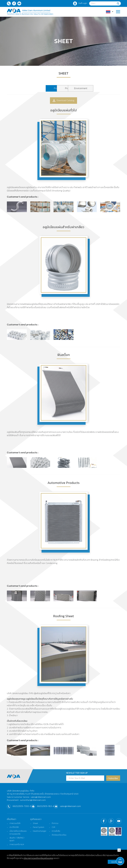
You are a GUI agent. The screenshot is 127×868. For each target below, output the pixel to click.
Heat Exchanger (40, 833)
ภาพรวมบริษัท (15, 825)
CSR (54, 829)
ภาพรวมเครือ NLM (17, 847)
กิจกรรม (55, 825)
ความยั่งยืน (56, 833)
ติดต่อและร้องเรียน (59, 837)
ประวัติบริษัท (14, 829)
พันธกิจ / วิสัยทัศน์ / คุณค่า (17, 842)
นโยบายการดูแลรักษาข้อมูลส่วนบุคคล (38, 859)
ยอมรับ (114, 862)
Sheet (35, 825)
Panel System (39, 829)
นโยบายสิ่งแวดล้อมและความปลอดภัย (17, 835)
